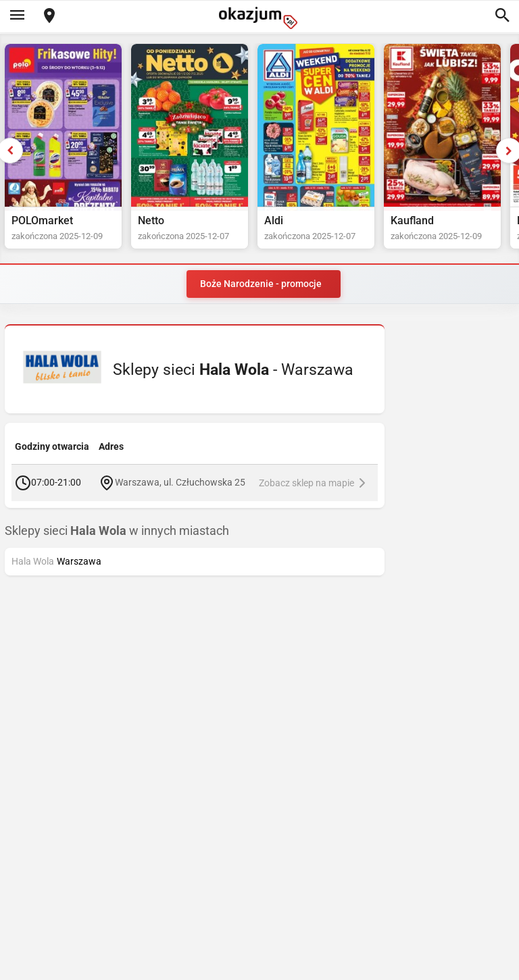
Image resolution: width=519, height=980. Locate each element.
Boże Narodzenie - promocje (261, 284)
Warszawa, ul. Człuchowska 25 (180, 482)
